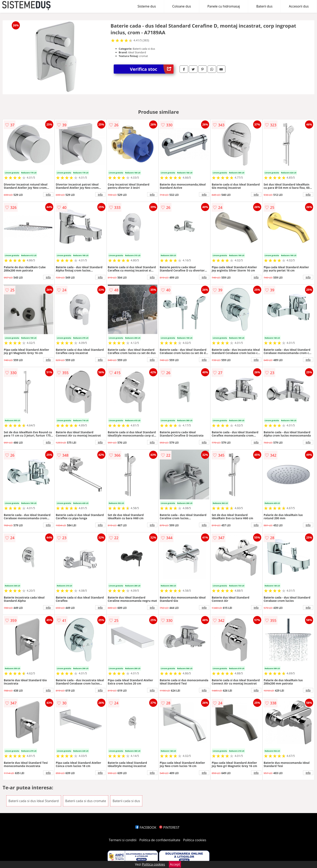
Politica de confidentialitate (160, 840)
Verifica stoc (152, 69)
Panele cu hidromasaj (224, 6)
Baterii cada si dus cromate (86, 801)
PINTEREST (169, 827)
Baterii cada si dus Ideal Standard (34, 801)
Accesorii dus (299, 6)
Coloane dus (182, 6)
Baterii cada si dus (126, 801)
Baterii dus (264, 6)
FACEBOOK (146, 827)
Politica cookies (195, 840)
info (48, 194)
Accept (175, 864)
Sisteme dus (147, 6)
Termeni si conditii (123, 840)
